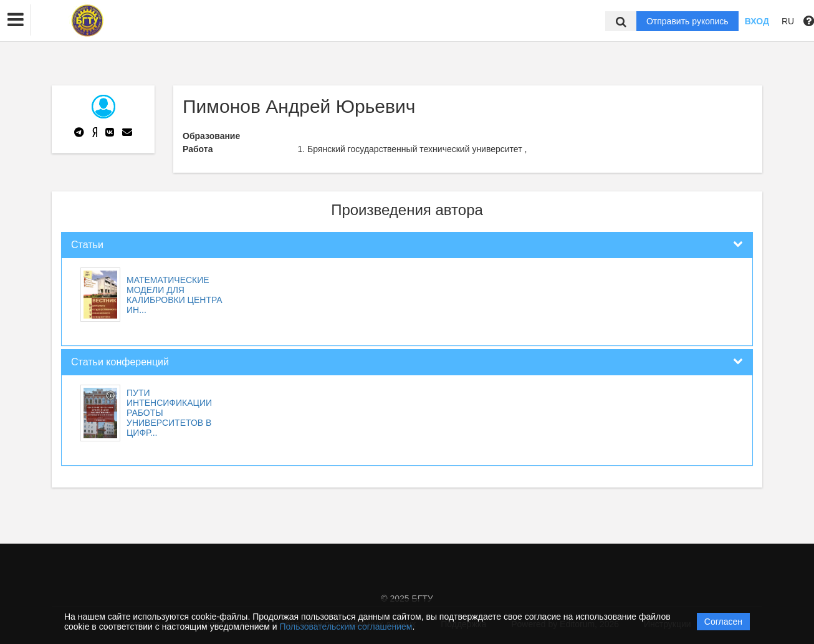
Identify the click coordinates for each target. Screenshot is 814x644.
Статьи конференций (120, 362)
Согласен (723, 622)
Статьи (87, 245)
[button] (16, 20)
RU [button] (788, 21)
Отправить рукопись (687, 21)
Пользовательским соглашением (346, 627)
